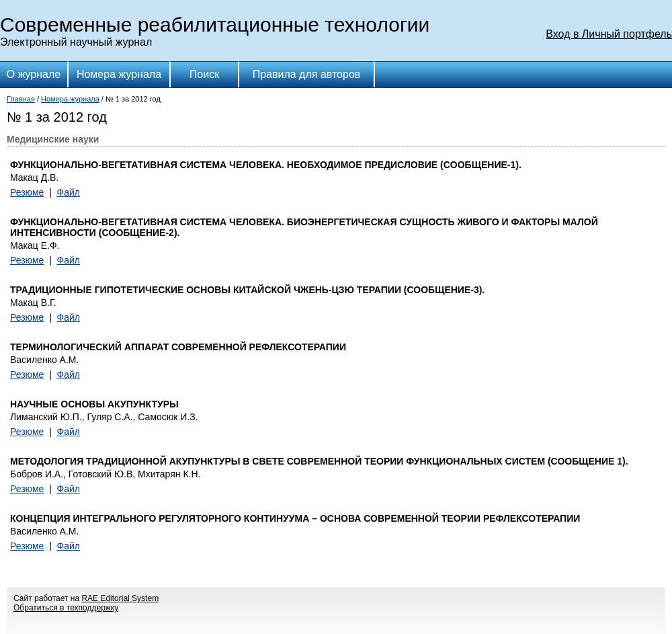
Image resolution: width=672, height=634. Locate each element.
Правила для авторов (307, 74)
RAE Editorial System (120, 598)
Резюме (27, 192)
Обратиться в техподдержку (66, 608)
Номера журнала (119, 74)
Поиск (204, 74)
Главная (21, 99)
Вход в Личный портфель (609, 34)
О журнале (34, 74)
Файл (69, 192)
